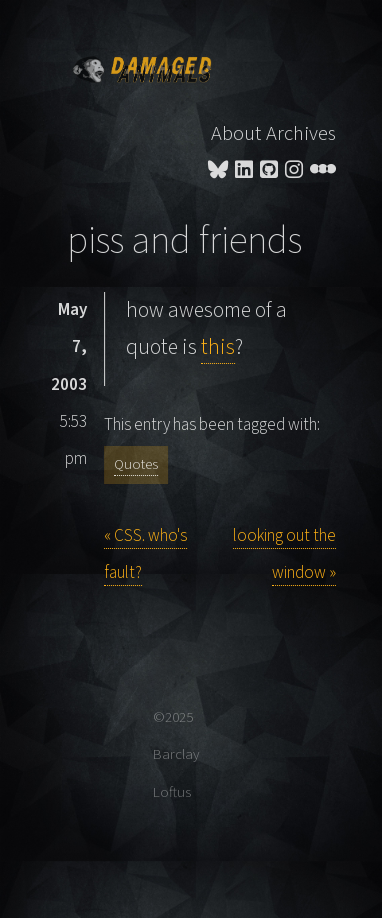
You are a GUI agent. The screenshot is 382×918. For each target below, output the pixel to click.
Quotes (136, 464)
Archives (301, 133)
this (218, 347)
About (236, 133)
